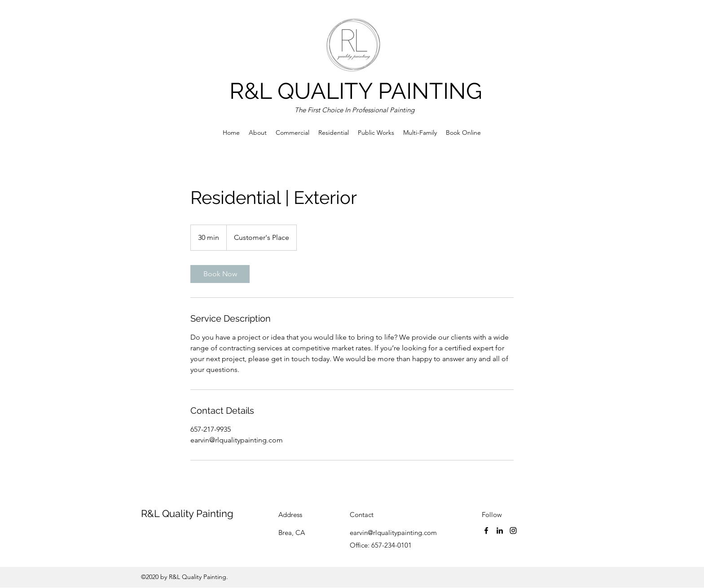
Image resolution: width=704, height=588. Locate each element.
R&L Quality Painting (187, 513)
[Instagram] (513, 531)
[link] (220, 274)
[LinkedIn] (500, 531)
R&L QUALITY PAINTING (356, 91)
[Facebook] (486, 531)
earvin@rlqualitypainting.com (393, 533)
